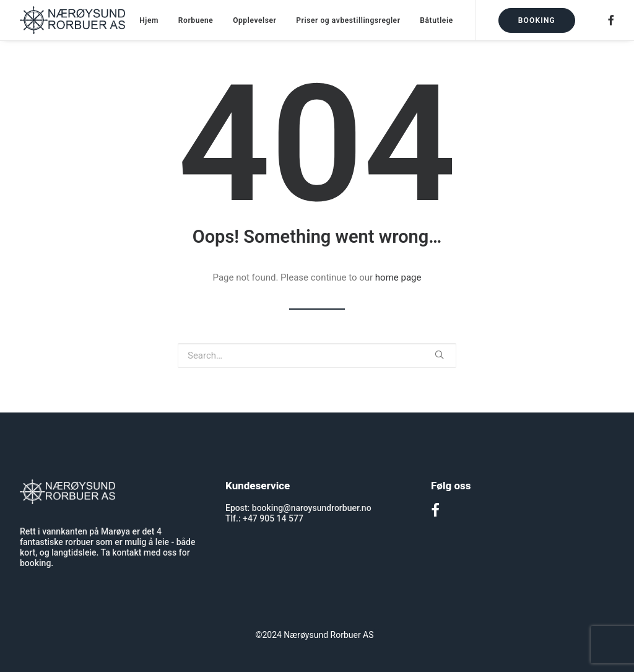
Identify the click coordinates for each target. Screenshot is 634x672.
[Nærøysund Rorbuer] (72, 20)
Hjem (149, 20)
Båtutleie (436, 20)
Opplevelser (254, 20)
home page (398, 277)
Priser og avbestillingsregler (348, 20)
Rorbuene (196, 20)
